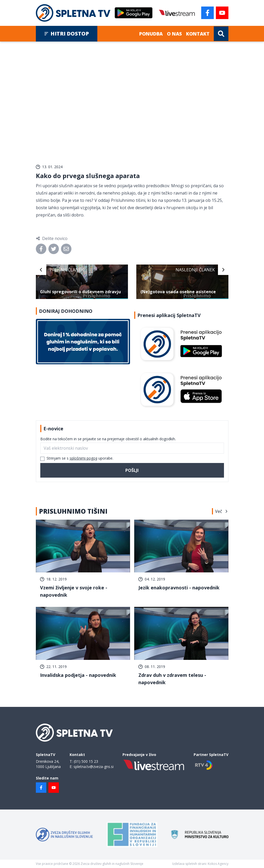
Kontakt (198, 34)
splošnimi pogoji (83, 458)
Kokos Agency (218, 864)
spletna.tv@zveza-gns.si (94, 767)
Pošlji (132, 470)
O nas (174, 34)
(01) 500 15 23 (86, 761)
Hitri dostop (67, 34)
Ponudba (151, 34)
